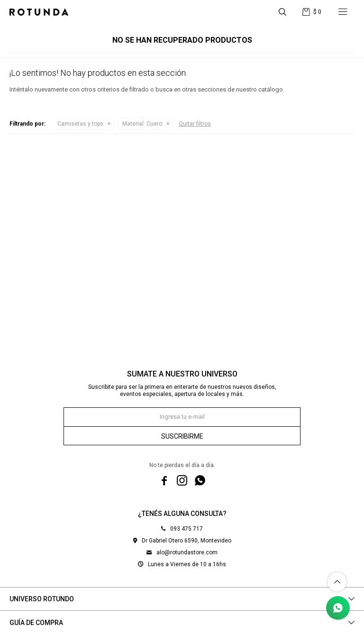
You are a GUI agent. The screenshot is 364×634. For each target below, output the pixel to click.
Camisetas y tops (80, 124)
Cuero (142, 124)
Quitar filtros (195, 124)
